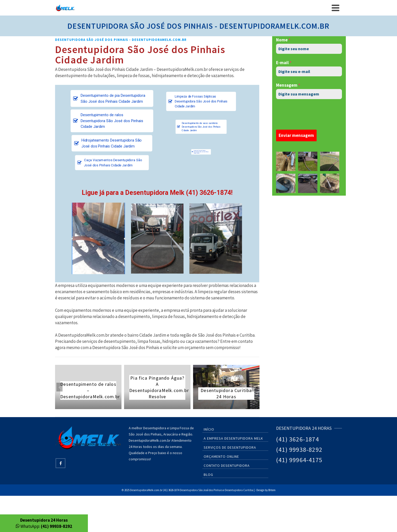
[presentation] (309, 114)
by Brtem (270, 490)
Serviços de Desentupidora (230, 447)
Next (255, 387)
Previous (59, 387)
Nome (283, 40)
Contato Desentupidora (227, 466)
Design (260, 490)
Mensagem (288, 85)
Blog (208, 475)
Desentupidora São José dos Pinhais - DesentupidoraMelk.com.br (121, 40)
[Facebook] (60, 463)
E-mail (284, 63)
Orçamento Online (221, 456)
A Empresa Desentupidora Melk (233, 438)
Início (209, 429)
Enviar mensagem (296, 135)
